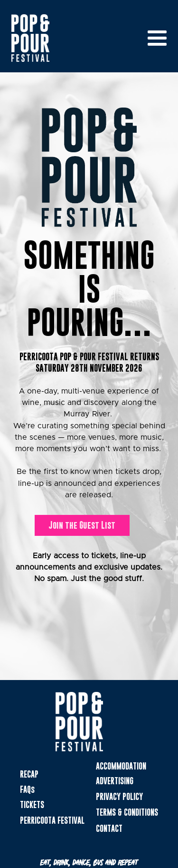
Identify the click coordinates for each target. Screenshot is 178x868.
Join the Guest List (82, 525)
